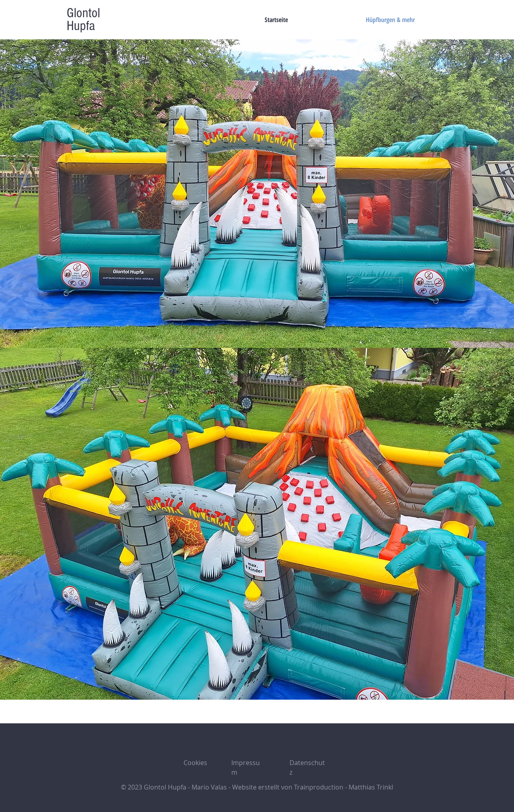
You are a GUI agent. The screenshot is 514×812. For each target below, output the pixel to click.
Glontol (83, 13)
